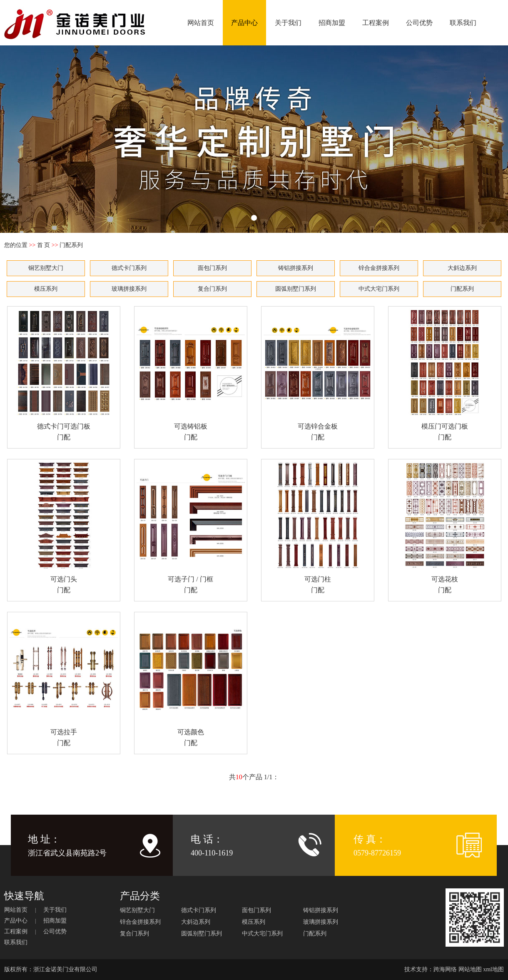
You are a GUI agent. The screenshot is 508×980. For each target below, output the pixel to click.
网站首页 (201, 23)
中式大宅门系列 (379, 289)
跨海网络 (445, 969)
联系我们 (463, 23)
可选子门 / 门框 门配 (191, 527)
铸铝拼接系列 (296, 268)
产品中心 (244, 23)
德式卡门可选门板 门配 (64, 375)
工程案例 (376, 23)
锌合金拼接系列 (379, 268)
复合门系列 (212, 289)
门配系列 (462, 289)
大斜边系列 (462, 268)
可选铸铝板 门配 (191, 375)
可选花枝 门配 (445, 527)
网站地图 (470, 969)
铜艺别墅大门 (46, 268)
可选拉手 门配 (64, 680)
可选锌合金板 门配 (318, 375)
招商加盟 (332, 23)
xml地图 (493, 969)
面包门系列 (212, 268)
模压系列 (46, 289)
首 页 (44, 245)
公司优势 (419, 23)
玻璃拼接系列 (129, 289)
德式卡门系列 (129, 268)
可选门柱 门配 (318, 527)
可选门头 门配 (64, 527)
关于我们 (288, 23)
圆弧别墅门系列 (296, 289)
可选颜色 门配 (191, 680)
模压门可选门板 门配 (445, 375)
